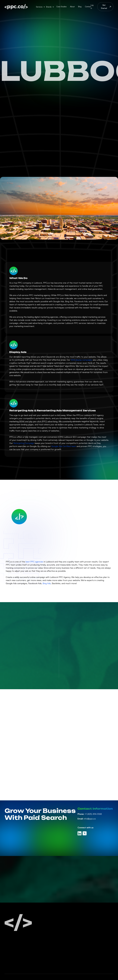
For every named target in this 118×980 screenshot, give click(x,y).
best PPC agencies (34, 562)
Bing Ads (47, 583)
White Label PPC (70, 958)
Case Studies (61, 7)
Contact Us (96, 933)
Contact (88, 7)
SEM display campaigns (81, 360)
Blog (80, 7)
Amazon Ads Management (75, 941)
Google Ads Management (75, 925)
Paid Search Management (75, 921)
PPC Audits (68, 962)
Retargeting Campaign (24, 443)
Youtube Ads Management (76, 949)
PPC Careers (96, 929)
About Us (95, 921)
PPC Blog (94, 925)
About (72, 7)
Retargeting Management (75, 954)
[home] (16, 7)
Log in (92, 7)
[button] (41, 7)
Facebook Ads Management (70, 931)
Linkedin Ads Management (75, 937)
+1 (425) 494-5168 (90, 814)
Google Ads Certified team (64, 446)
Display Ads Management (75, 945)
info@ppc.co (87, 819)
